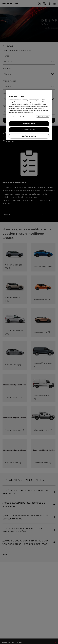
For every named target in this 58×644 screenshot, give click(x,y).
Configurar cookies (29, 136)
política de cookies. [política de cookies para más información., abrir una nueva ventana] (43, 117)
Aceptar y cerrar (29, 123)
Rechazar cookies (29, 130)
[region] (29, 115)
